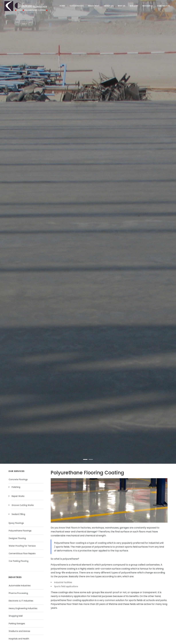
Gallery (134, 6)
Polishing (16, 487)
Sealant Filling (18, 514)
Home (62, 6)
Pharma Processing (18, 593)
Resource (148, 6)
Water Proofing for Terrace (22, 546)
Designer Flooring (17, 538)
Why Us (122, 6)
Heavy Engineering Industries (23, 608)
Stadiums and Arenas (19, 631)
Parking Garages (17, 624)
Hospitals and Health (19, 639)
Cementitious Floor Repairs (22, 553)
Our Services (77, 6)
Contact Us (164, 6)
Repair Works (18, 496)
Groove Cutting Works (23, 505)
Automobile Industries (20, 586)
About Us (109, 6)
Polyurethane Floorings (20, 531)
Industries (94, 6)
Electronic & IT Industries (21, 601)
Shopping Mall (16, 616)
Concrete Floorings (18, 479)
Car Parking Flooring (19, 561)
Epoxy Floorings (16, 523)
